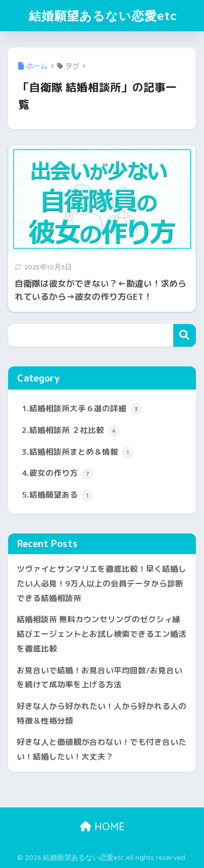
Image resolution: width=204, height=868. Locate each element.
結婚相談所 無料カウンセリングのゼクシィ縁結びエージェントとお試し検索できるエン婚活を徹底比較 (101, 634)
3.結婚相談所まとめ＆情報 (78, 452)
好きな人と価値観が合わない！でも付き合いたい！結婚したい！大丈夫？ (101, 749)
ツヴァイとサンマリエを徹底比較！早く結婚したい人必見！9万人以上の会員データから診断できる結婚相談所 (101, 583)
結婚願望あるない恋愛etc (103, 16)
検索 (185, 335)
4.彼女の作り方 (58, 474)
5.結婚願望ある (58, 495)
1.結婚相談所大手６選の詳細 (82, 409)
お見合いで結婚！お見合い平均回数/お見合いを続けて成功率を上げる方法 (99, 677)
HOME (102, 826)
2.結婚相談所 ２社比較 (71, 431)
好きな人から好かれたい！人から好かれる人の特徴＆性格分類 (101, 713)
